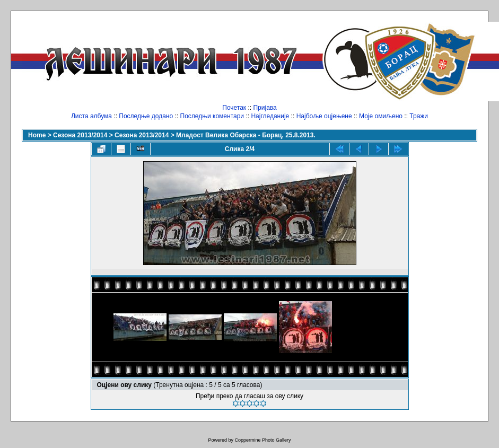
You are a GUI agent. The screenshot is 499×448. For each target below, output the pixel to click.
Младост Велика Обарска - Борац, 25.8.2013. (246, 135)
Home (37, 135)
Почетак (234, 108)
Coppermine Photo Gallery (262, 440)
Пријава (265, 108)
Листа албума (91, 116)
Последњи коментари (212, 116)
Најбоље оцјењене (324, 116)
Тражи (419, 116)
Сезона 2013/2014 (80, 135)
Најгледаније (270, 116)
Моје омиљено (381, 116)
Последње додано (146, 116)
